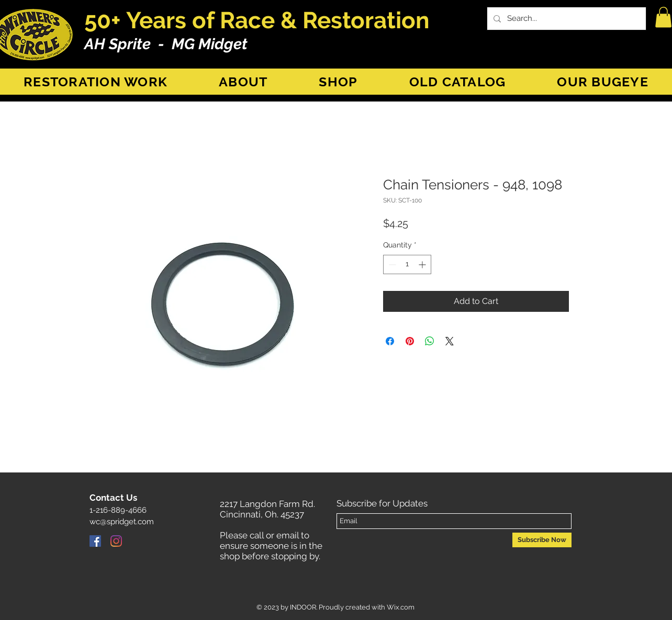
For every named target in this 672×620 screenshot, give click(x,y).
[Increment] (423, 264)
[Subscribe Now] (542, 540)
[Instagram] (116, 541)
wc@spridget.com (122, 522)
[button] (663, 17)
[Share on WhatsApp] (430, 341)
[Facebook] (95, 541)
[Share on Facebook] (390, 341)
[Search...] (565, 19)
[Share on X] (450, 341)
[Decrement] (391, 264)
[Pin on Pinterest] (410, 341)
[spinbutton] (407, 264)
